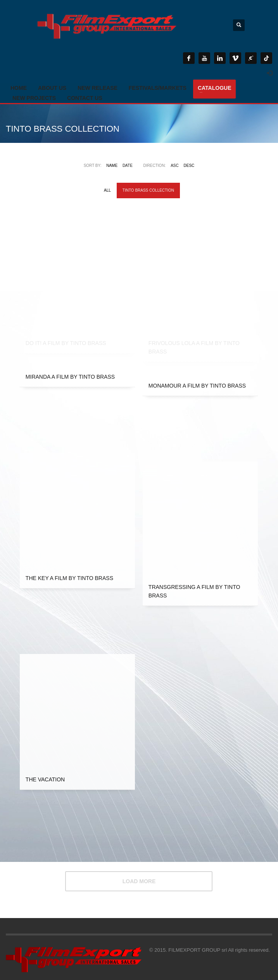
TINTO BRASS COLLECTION (148, 190)
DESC (189, 166)
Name (112, 166)
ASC (175, 166)
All (107, 190)
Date (128, 166)
